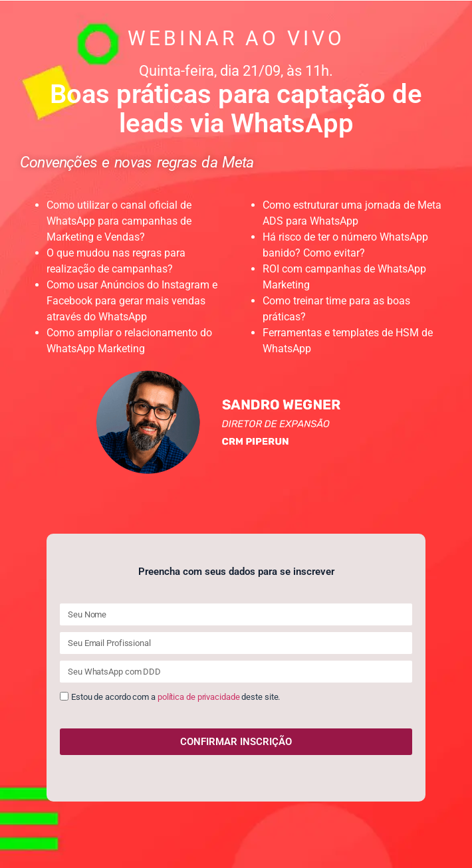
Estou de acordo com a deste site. (176, 698)
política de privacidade (199, 698)
